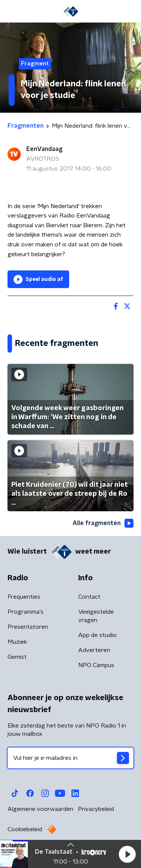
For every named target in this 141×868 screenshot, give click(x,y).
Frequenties (24, 597)
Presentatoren (28, 627)
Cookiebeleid (25, 829)
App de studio (97, 635)
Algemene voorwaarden (40, 809)
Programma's (26, 612)
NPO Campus (96, 665)
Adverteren (94, 650)
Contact (89, 597)
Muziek (17, 642)
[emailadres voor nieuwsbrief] (70, 758)
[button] (127, 854)
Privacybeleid (96, 809)
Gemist (17, 657)
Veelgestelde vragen (96, 616)
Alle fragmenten (103, 523)
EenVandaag (44, 149)
